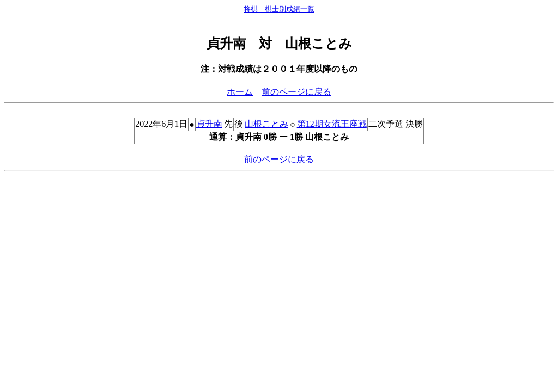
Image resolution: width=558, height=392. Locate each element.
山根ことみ (266, 124)
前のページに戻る (296, 92)
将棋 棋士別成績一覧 (279, 9)
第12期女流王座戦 (332, 124)
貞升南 (209, 124)
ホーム (240, 92)
